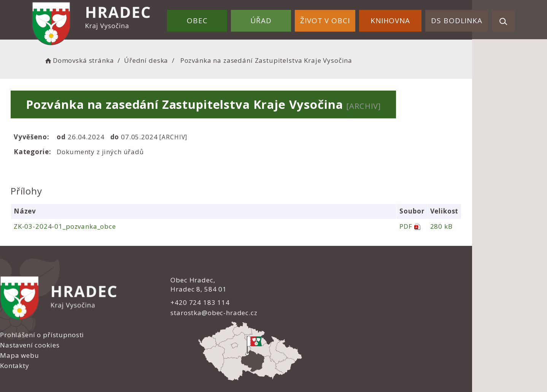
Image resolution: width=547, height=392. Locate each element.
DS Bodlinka (459, 18)
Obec (216, 18)
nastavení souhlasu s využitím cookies (407, 370)
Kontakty (294, 312)
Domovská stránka (117, 59)
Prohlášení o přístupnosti (321, 280)
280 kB (483, 226)
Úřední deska (184, 59)
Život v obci (335, 18)
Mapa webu (299, 301)
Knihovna (396, 18)
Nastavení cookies (309, 291)
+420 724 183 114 (185, 302)
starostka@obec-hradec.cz (199, 313)
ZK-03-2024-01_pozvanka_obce (98, 226)
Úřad (275, 18)
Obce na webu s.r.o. (354, 360)
